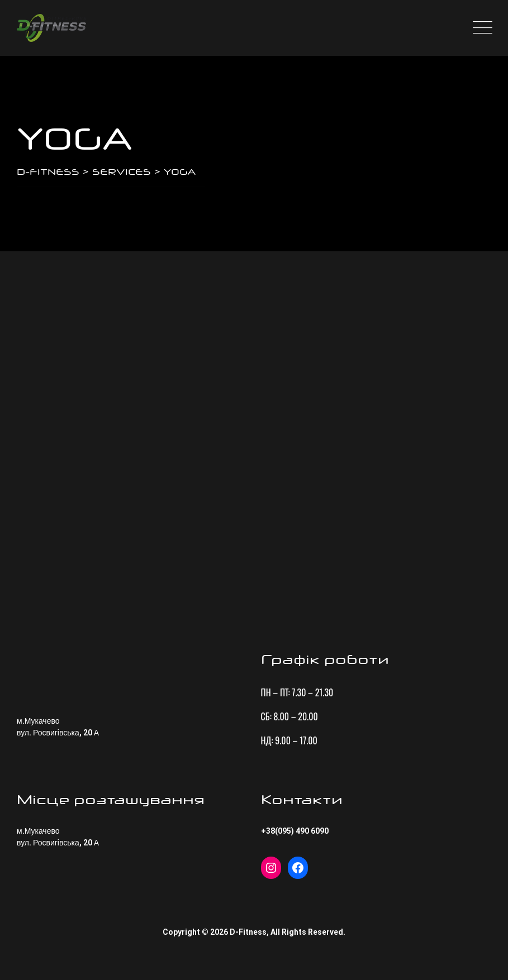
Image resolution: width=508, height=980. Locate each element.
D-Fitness (248, 932)
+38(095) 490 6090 (295, 831)
